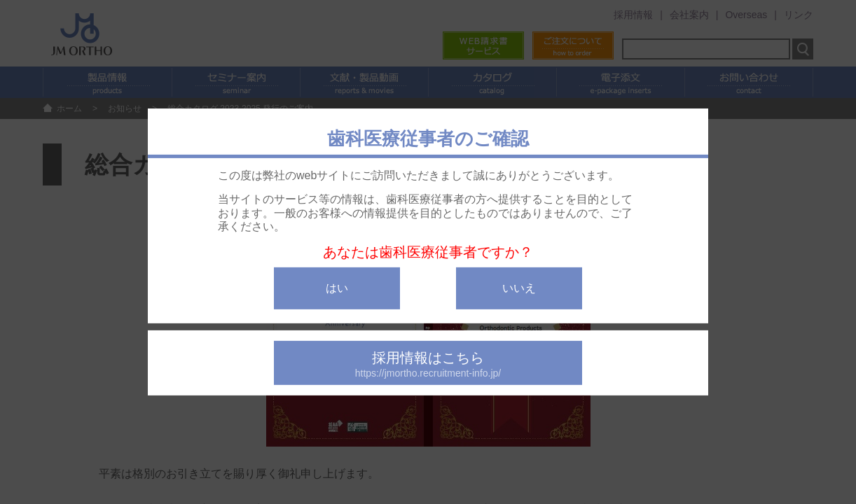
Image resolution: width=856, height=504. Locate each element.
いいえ (519, 288)
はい (337, 288)
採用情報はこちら (428, 364)
